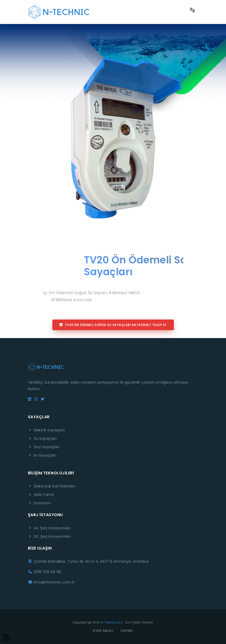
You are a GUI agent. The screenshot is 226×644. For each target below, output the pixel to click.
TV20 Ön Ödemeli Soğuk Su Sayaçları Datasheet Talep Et (113, 325)
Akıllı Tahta (44, 495)
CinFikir (127, 631)
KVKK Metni (103, 631)
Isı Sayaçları (45, 455)
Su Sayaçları (45, 438)
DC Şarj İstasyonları (52, 536)
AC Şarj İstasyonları (52, 528)
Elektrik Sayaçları (49, 430)
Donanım (42, 503)
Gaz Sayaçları (47, 447)
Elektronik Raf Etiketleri (55, 486)
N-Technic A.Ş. (112, 622)
